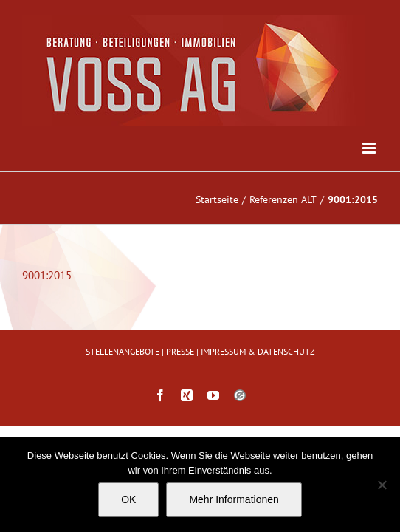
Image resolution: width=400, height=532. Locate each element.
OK (128, 499)
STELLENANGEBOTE (123, 388)
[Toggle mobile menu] (370, 148)
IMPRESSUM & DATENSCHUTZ (258, 388)
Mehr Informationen (234, 499)
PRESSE (180, 388)
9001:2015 (47, 275)
